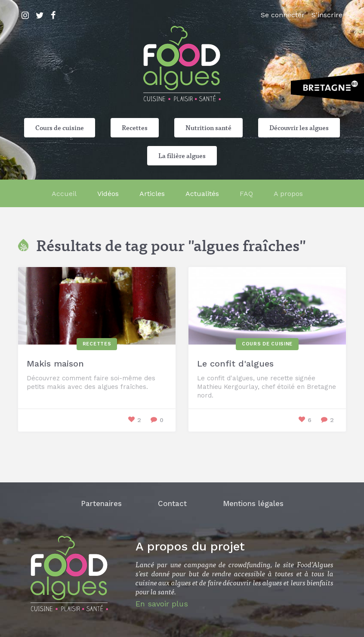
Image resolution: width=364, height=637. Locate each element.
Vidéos (108, 194)
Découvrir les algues (299, 127)
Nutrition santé (208, 127)
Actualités (202, 194)
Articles (152, 194)
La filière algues (182, 155)
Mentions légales (253, 503)
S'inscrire (327, 15)
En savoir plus (162, 604)
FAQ (246, 194)
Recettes (135, 127)
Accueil (64, 194)
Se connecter (283, 15)
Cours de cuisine (60, 127)
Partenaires (101, 503)
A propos (288, 194)
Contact (172, 503)
